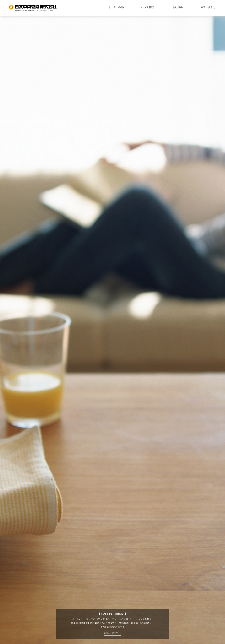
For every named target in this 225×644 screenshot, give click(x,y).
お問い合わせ (208, 7)
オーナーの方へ (117, 7)
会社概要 (178, 7)
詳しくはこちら (113, 633)
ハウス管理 (147, 7)
